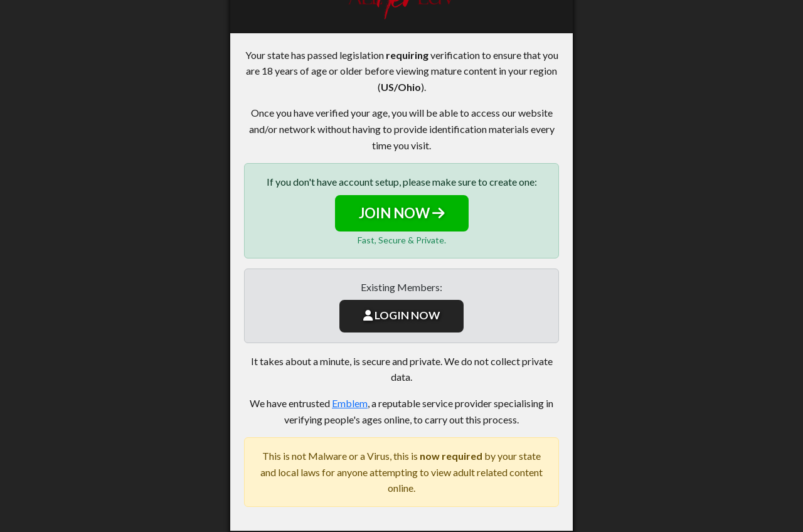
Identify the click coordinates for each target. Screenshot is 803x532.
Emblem (350, 403)
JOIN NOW (402, 213)
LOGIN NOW (401, 315)
